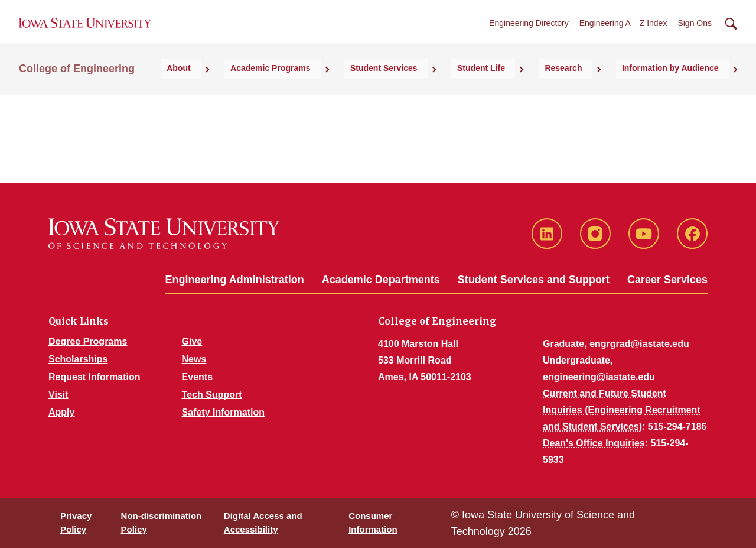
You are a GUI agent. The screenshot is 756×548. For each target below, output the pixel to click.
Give (192, 341)
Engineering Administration (234, 280)
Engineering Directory (529, 35)
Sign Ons (695, 35)
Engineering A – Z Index (623, 35)
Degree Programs (88, 341)
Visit (58, 395)
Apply (61, 412)
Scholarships (78, 359)
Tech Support (212, 395)
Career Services (667, 280)
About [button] (270, 89)
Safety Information (223, 412)
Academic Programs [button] (345, 89)
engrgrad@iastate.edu (639, 344)
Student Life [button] (524, 89)
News (194, 359)
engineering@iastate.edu (599, 377)
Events (197, 377)
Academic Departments (381, 280)
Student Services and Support (534, 280)
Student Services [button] (443, 89)
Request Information (94, 377)
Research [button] (590, 89)
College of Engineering (77, 89)
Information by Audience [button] (680, 89)
